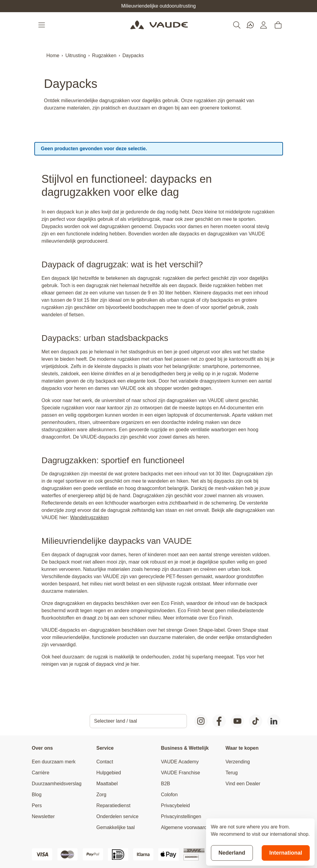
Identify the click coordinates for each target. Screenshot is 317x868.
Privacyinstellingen (181, 816)
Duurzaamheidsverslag (57, 784)
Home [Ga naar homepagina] (53, 56)
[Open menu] (42, 25)
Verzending (238, 762)
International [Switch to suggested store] (286, 853)
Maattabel (107, 784)
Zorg (101, 795)
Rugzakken (104, 56)
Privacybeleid (176, 806)
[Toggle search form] (237, 25)
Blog (37, 795)
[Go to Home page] (159, 25)
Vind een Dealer (243, 784)
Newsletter (43, 816)
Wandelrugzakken (89, 517)
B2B (166, 784)
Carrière (41, 773)
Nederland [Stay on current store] (232, 853)
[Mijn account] (264, 25)
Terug (232, 773)
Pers (37, 806)
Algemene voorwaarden (187, 827)
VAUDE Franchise (181, 773)
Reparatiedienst (113, 806)
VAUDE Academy (180, 762)
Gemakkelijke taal (115, 827)
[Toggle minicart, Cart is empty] (278, 25)
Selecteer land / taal (116, 721)
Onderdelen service (117, 816)
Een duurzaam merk (54, 762)
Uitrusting (76, 56)
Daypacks (133, 56)
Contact (105, 762)
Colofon (169, 795)
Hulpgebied (109, 773)
